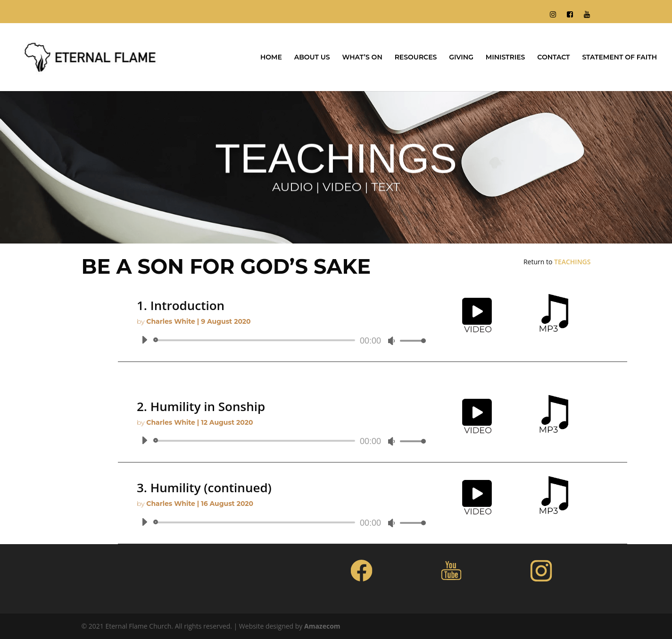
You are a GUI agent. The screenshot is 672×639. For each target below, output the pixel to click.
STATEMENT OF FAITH (619, 58)
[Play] (144, 340)
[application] (280, 340)
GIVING (461, 58)
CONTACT (553, 58)
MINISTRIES (506, 58)
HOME (271, 58)
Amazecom (322, 626)
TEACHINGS (572, 262)
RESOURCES (416, 58)
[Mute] (391, 341)
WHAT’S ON (362, 58)
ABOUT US (312, 58)
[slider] (256, 340)
